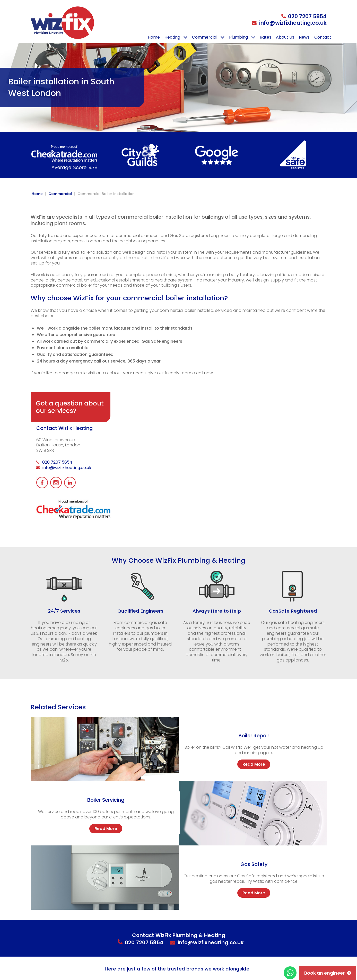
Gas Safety (254, 864)
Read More (254, 764)
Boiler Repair (254, 736)
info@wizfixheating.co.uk (293, 23)
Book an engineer (324, 973)
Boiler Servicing (106, 800)
